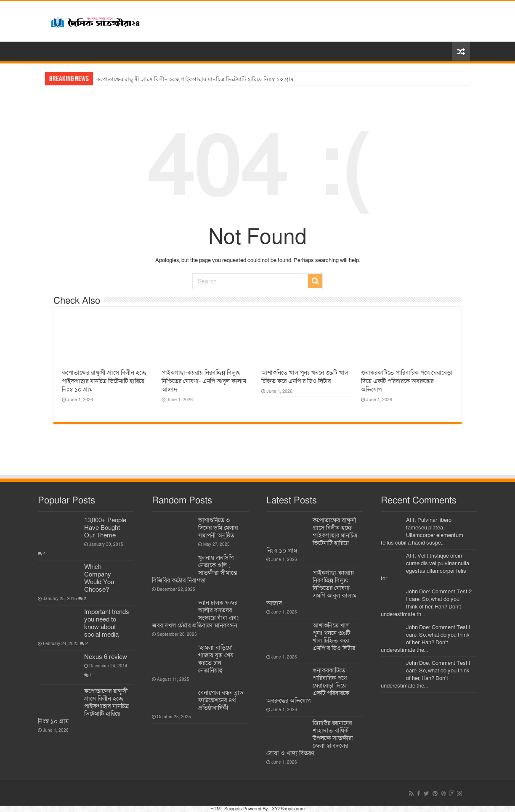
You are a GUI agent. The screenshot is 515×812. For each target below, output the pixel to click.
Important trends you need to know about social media (107, 623)
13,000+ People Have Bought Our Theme (105, 528)
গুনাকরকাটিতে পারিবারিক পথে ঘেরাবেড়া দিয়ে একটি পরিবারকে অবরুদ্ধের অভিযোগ (407, 381)
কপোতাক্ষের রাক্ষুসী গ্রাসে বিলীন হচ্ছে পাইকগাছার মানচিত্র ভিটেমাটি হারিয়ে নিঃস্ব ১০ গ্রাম (195, 79)
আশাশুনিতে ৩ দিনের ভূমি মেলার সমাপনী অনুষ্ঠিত (218, 528)
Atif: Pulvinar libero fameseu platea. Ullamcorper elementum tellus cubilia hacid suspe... (422, 532)
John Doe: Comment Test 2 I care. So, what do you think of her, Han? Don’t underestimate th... (426, 603)
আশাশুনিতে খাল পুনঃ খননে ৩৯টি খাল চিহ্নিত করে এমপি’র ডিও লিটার (305, 377)
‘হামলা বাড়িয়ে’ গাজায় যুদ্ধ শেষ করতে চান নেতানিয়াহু (216, 659)
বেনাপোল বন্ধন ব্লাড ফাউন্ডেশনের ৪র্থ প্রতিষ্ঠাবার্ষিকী (221, 700)
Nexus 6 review (106, 657)
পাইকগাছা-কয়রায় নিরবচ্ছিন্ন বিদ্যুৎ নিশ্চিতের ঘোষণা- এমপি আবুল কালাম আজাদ (204, 381)
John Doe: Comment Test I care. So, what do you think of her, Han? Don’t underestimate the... (426, 639)
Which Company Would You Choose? (99, 578)
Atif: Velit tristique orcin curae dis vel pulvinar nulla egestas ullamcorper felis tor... (425, 567)
